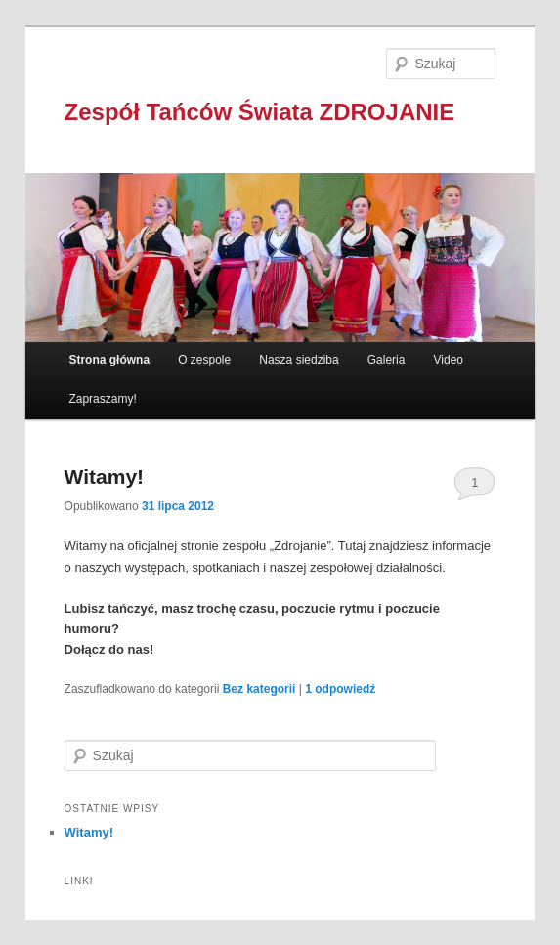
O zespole (204, 360)
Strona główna (109, 360)
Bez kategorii (259, 689)
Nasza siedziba (299, 360)
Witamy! (105, 476)
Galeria (387, 360)
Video (449, 360)
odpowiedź (340, 689)
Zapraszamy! (102, 399)
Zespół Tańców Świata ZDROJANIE (260, 112)
